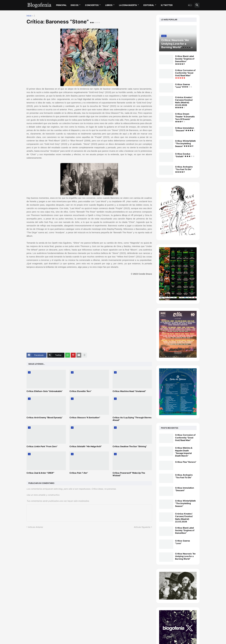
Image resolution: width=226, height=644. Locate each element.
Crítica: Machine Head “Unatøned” (129, 391)
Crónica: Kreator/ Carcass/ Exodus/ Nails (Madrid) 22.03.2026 (184, 102)
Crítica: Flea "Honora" (186, 462)
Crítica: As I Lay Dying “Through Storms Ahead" (132, 419)
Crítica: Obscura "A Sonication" (85, 417)
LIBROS (109, 5)
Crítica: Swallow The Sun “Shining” (130, 446)
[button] (190, 5)
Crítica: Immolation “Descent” (185, 129)
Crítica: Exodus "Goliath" (185, 155)
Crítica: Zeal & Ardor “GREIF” (40, 473)
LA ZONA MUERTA (128, 5)
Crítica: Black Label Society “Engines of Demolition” (185, 60)
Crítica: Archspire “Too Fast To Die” (184, 169)
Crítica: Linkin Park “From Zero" (42, 446)
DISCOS (75, 5)
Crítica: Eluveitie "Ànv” (80, 391)
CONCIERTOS (92, 5)
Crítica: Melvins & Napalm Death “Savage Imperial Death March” (184, 452)
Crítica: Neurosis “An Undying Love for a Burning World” (185, 556)
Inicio (29, 16)
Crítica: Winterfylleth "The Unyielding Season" (185, 143)
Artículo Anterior (36, 527)
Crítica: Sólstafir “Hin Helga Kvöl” (86, 446)
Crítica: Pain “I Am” (79, 473)
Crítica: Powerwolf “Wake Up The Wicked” (129, 474)
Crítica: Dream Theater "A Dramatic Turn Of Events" (185, 118)
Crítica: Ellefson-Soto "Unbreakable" (45, 391)
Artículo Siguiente (142, 527)
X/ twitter (167, 5)
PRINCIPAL (61, 5)
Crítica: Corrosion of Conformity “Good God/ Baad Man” (185, 74)
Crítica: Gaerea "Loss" (184, 86)
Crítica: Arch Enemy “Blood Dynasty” (45, 417)
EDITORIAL (149, 5)
